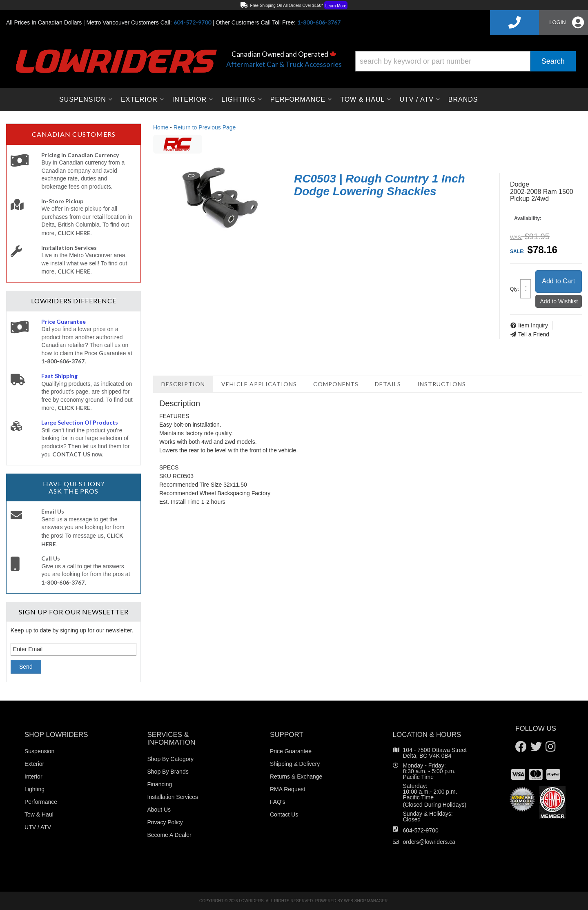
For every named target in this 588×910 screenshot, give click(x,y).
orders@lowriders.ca (429, 842)
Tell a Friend (534, 334)
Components (336, 384)
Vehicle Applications (259, 384)
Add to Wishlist (559, 301)
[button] (465, 61)
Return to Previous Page (205, 127)
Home (161, 127)
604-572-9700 (421, 830)
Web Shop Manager (366, 901)
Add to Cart (558, 281)
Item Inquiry (533, 325)
